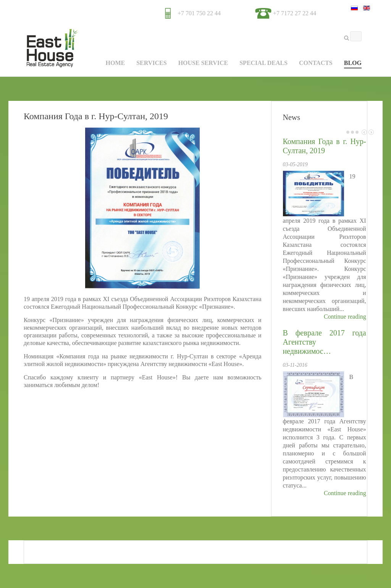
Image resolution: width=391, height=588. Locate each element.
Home (115, 63)
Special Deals (263, 63)
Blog (353, 63)
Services (151, 63)
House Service (203, 63)
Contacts (316, 63)
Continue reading (345, 317)
